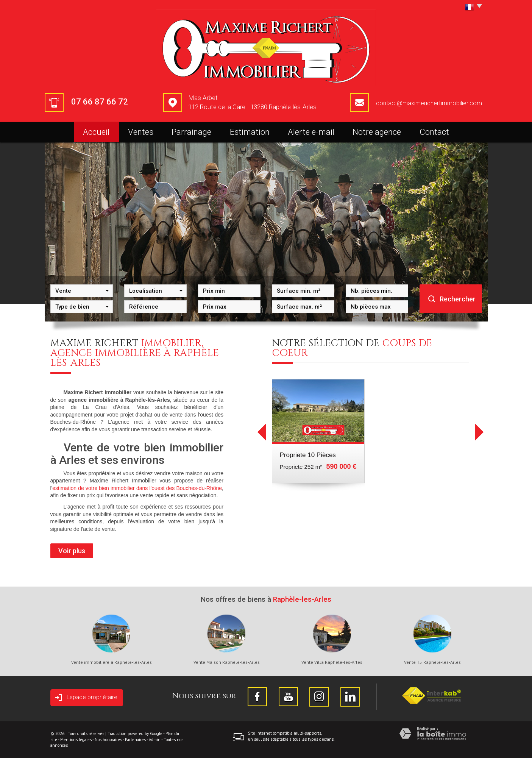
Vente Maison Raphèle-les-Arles (227, 662)
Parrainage (191, 132)
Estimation (250, 132)
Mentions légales (76, 741)
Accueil (96, 132)
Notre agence (377, 132)
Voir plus (72, 551)
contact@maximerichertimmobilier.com (429, 103)
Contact (434, 132)
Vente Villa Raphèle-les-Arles (332, 662)
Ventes (141, 132)
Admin (155, 741)
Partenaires (135, 741)
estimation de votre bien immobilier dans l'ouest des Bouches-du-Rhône (137, 488)
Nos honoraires (108, 741)
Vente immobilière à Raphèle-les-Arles (112, 662)
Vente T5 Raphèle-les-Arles (432, 662)
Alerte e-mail (311, 132)
